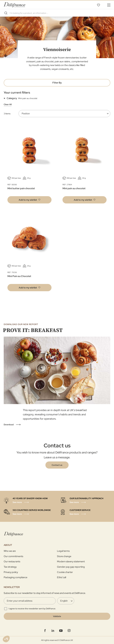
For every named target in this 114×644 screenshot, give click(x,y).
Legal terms (63, 551)
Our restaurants (12, 561)
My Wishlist (98, 5)
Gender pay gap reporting (71, 567)
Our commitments (13, 556)
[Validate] (57, 616)
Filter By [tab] (57, 83)
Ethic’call (62, 577)
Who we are (10, 551)
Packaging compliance (16, 577)
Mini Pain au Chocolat (19, 276)
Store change (64, 556)
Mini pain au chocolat (74, 188)
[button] (29, 200)
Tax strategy (10, 567)
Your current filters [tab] (17, 93)
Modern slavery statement (71, 561)
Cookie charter (65, 572)
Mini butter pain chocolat (21, 188)
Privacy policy (11, 572)
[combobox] (57, 13)
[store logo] (14, 5)
